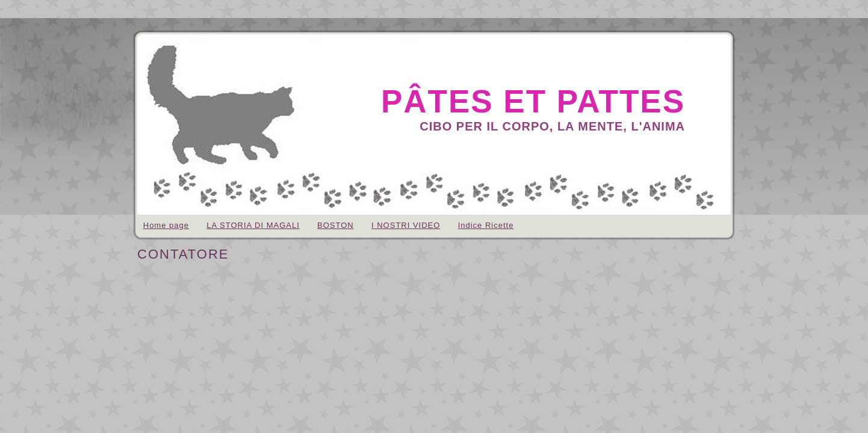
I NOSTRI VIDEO (406, 225)
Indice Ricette (486, 225)
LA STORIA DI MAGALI (253, 225)
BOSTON (336, 225)
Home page (166, 225)
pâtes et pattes (533, 101)
